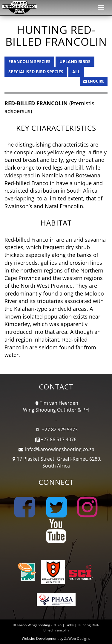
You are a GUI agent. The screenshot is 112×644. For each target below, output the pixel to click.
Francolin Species (29, 61)
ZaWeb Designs (77, 638)
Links (70, 625)
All (76, 72)
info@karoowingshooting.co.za (60, 449)
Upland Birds (75, 61)
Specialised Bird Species (36, 72)
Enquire (94, 81)
